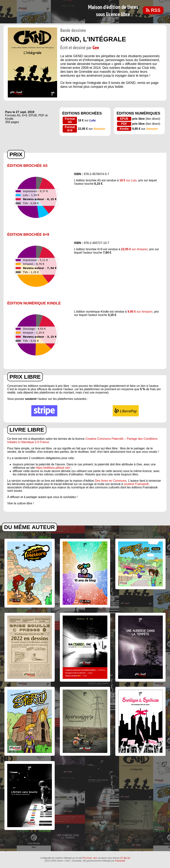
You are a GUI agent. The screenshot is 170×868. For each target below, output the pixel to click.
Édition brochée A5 (27, 166)
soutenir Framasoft (136, 484)
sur (128, 180)
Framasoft (120, 861)
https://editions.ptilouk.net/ (53, 468)
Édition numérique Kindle (34, 303)
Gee (96, 48)
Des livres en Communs (111, 481)
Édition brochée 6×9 (28, 234)
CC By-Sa (125, 858)
